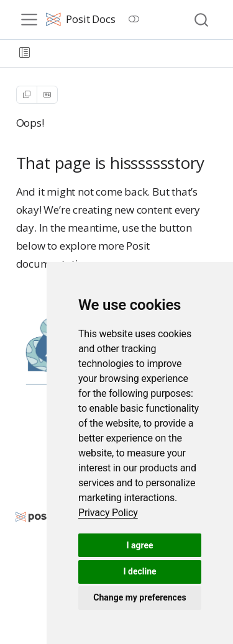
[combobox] (202, 20)
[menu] (29, 20)
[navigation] (131, 53)
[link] (108, 513)
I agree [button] (139, 545)
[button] (25, 53)
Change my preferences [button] (139, 597)
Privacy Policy (108, 513)
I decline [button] (139, 571)
